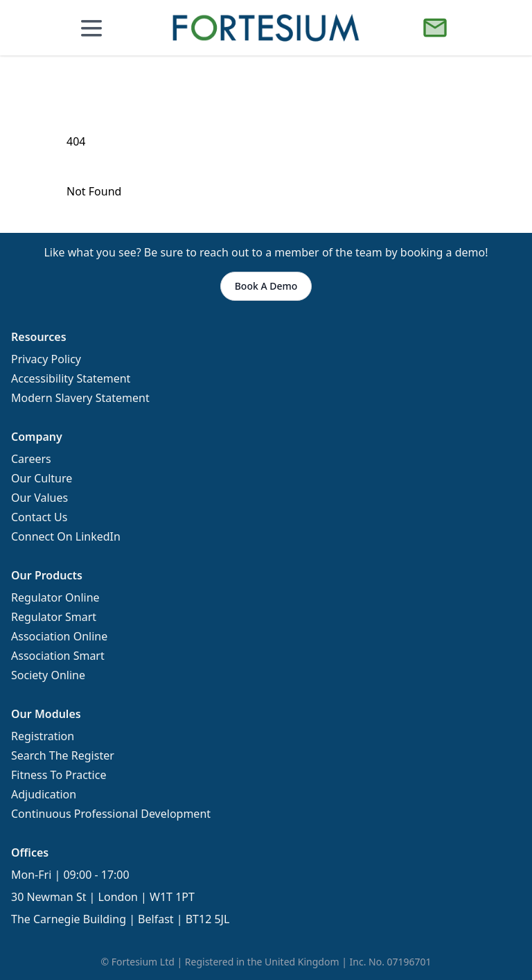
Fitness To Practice (59, 775)
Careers (31, 459)
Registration (43, 736)
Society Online (48, 675)
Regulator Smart (54, 617)
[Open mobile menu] (91, 28)
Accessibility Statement (71, 378)
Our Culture (42, 478)
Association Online (59, 636)
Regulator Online (55, 597)
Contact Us (39, 517)
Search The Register (63, 755)
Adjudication (44, 794)
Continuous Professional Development (111, 814)
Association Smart (58, 656)
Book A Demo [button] (266, 286)
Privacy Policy (46, 359)
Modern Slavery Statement (80, 398)
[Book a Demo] (435, 28)
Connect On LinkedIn (66, 536)
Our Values (39, 498)
